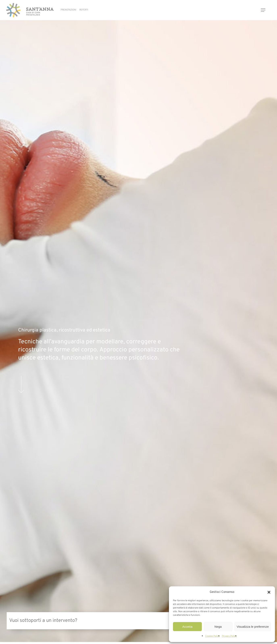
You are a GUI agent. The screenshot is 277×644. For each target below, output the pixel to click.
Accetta (187, 627)
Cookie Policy (212, 636)
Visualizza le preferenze (253, 627)
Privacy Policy (229, 636)
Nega (218, 627)
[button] (269, 592)
